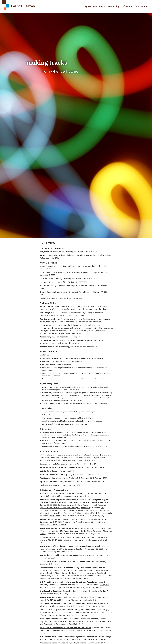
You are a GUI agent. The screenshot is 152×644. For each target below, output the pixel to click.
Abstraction (45, 555)
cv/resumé (127, 6)
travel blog (114, 6)
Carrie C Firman (23, 6)
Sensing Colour (46, 519)
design (103, 6)
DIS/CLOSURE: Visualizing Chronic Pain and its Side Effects (65, 628)
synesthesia (91, 6)
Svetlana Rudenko (83, 505)
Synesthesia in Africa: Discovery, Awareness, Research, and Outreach (70, 546)
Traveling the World (48, 561)
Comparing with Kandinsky (83, 600)
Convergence (45, 537)
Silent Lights (54, 516)
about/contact (142, 6)
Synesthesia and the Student (52, 528)
